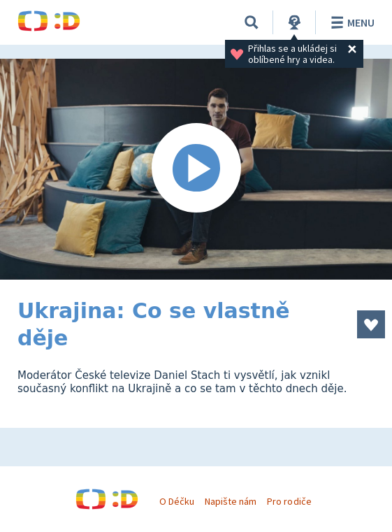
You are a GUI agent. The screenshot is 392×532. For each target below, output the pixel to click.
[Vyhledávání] (252, 22)
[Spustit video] (196, 169)
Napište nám (231, 501)
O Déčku (177, 501)
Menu (350, 22)
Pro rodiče (289, 501)
